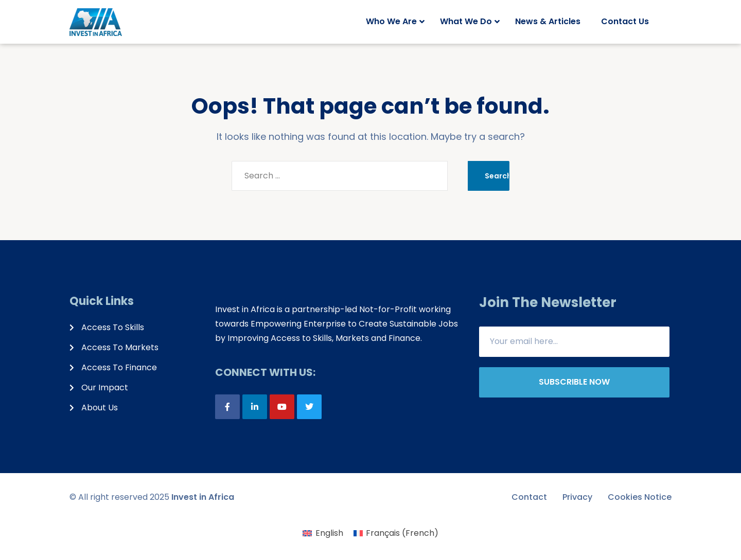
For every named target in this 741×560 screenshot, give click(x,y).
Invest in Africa (203, 497)
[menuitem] (323, 533)
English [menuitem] (329, 533)
